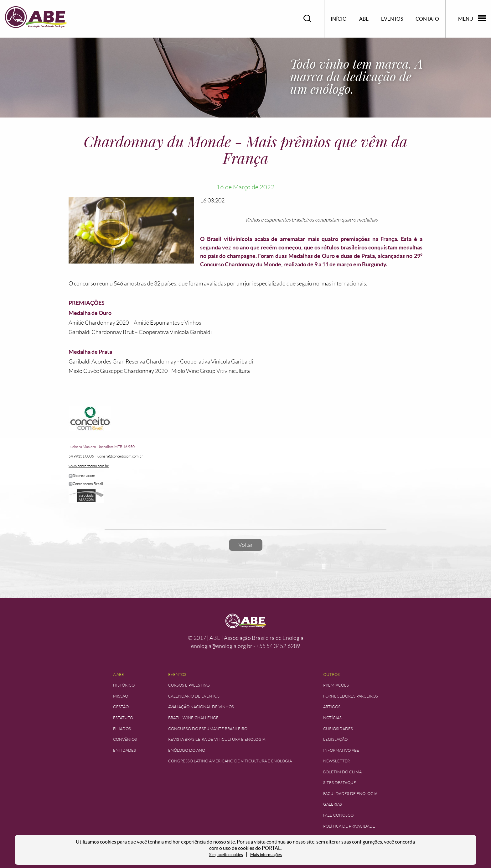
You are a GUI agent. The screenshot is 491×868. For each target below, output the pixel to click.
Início (339, 19)
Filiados (122, 729)
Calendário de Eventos (194, 696)
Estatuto (123, 718)
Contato (427, 19)
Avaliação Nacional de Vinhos (201, 707)
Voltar (246, 545)
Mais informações (266, 855)
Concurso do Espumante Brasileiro (208, 729)
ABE (364, 19)
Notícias (332, 718)
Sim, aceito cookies (226, 855)
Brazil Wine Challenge (193, 718)
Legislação (335, 739)
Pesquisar (308, 19)
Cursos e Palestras (189, 685)
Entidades (124, 750)
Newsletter (336, 761)
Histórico (124, 685)
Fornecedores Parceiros (351, 696)
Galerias (333, 804)
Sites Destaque (340, 783)
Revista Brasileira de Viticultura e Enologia (217, 739)
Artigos (332, 707)
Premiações (336, 685)
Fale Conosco (338, 815)
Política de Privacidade (349, 826)
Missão (121, 696)
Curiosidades (338, 729)
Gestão (121, 707)
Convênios (125, 739)
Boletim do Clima (342, 772)
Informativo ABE (341, 750)
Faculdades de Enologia (350, 794)
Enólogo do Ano (187, 750)
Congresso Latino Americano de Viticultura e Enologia (230, 761)
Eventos (392, 19)
